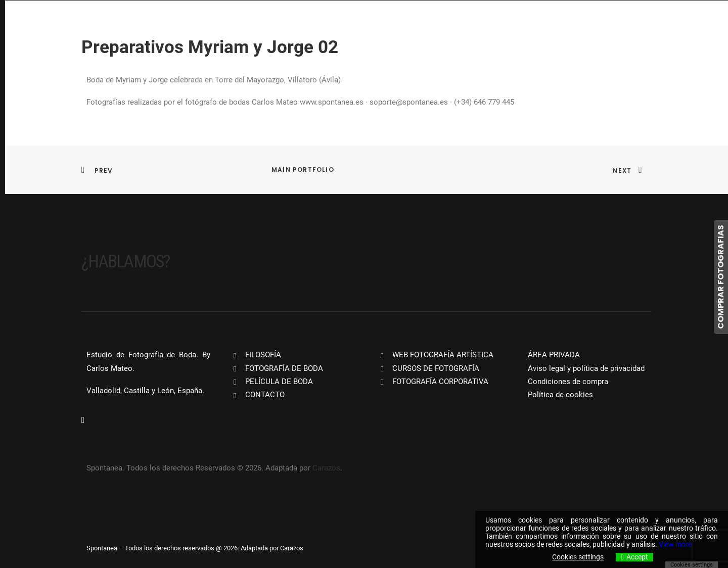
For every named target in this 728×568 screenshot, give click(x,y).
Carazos (326, 468)
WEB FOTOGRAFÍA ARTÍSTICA (443, 355)
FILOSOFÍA (263, 355)
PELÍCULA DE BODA (279, 382)
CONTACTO (265, 395)
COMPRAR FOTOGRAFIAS (721, 277)
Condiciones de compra (568, 382)
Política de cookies (560, 395)
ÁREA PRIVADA (554, 355)
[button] (83, 420)
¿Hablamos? (126, 262)
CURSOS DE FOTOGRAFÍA (436, 368)
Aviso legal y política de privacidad (586, 368)
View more (675, 544)
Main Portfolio (303, 170)
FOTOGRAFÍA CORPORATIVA (440, 382)
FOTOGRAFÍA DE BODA (284, 368)
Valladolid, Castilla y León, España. (145, 391)
